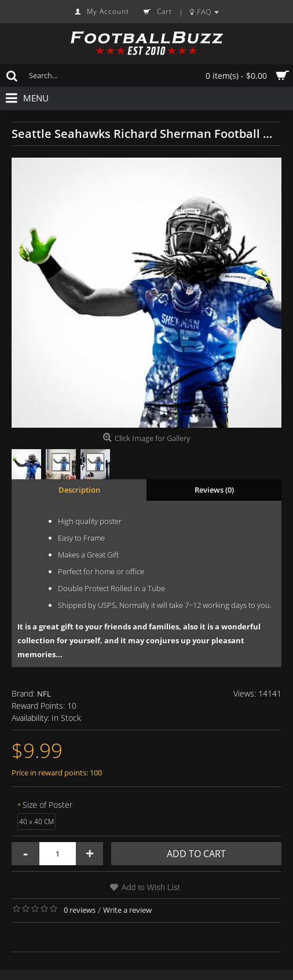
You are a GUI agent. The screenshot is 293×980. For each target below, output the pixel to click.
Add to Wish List (150, 887)
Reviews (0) (214, 490)
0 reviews (80, 910)
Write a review (127, 910)
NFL (44, 694)
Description (79, 490)
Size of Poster (47, 805)
